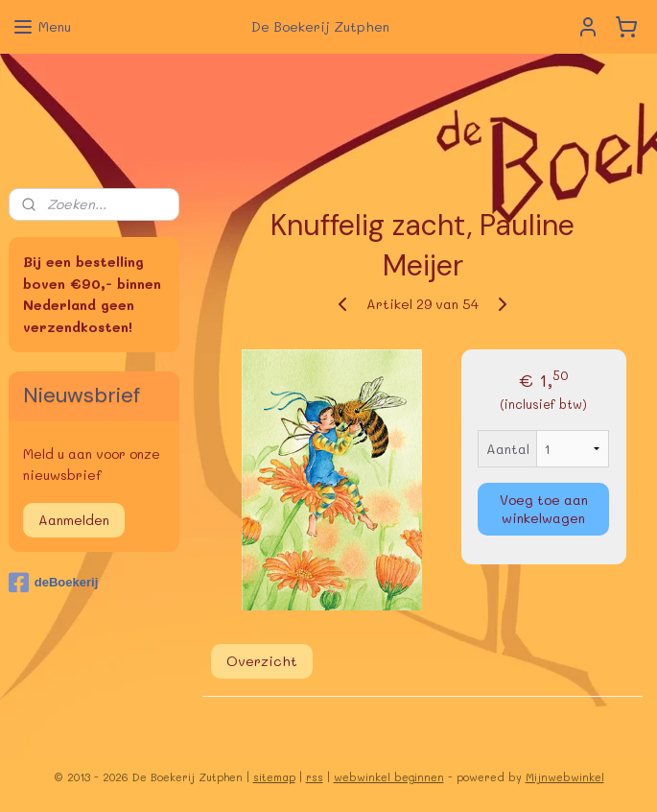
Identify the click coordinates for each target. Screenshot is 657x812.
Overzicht (261, 661)
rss (315, 777)
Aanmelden (74, 520)
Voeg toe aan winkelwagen (544, 509)
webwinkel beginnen (389, 777)
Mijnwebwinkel (565, 777)
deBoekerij (53, 583)
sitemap (274, 777)
